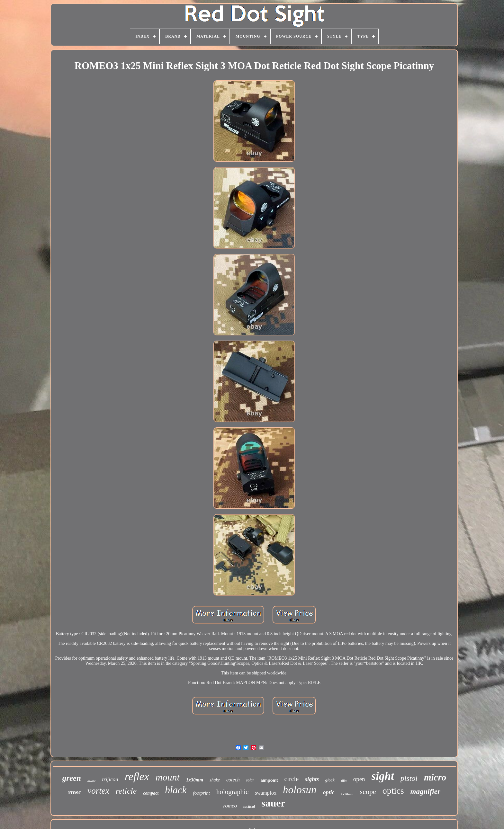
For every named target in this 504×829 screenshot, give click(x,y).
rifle (344, 781)
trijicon (110, 779)
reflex (137, 776)
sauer (273, 803)
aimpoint (269, 780)
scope (368, 792)
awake (92, 781)
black (176, 790)
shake (215, 780)
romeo (230, 806)
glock (330, 780)
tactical (249, 807)
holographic (232, 792)
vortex (98, 791)
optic (328, 792)
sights (312, 779)
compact (151, 793)
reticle (126, 791)
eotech (233, 780)
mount (168, 777)
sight (383, 776)
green (72, 778)
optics (393, 791)
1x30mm (195, 780)
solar (250, 780)
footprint (201, 793)
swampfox (266, 793)
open (359, 779)
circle (292, 779)
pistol (409, 778)
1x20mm (347, 794)
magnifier (425, 792)
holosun (300, 790)
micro (435, 777)
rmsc (75, 792)
